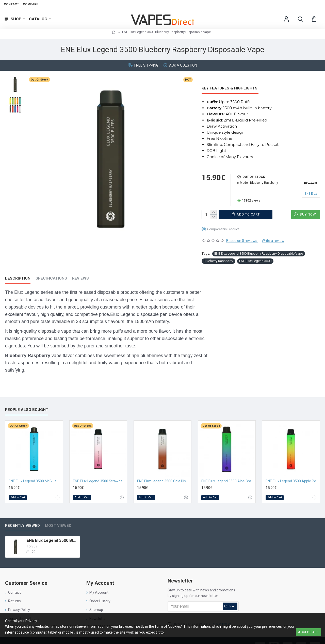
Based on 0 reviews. (242, 237)
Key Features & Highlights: (230, 88)
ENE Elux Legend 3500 (255, 257)
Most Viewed (58, 515)
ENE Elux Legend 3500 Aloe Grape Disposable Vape (228, 471)
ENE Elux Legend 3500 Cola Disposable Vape (164, 471)
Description (18, 274)
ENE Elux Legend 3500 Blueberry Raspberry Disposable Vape (259, 249)
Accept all (308, 632)
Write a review (273, 237)
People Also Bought (27, 399)
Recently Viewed (22, 515)
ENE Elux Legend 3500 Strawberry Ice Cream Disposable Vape (99, 471)
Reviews (80, 274)
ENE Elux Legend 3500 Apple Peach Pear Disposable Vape (292, 471)
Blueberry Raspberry (218, 257)
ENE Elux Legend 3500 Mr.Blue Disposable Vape (35, 471)
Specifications (51, 274)
